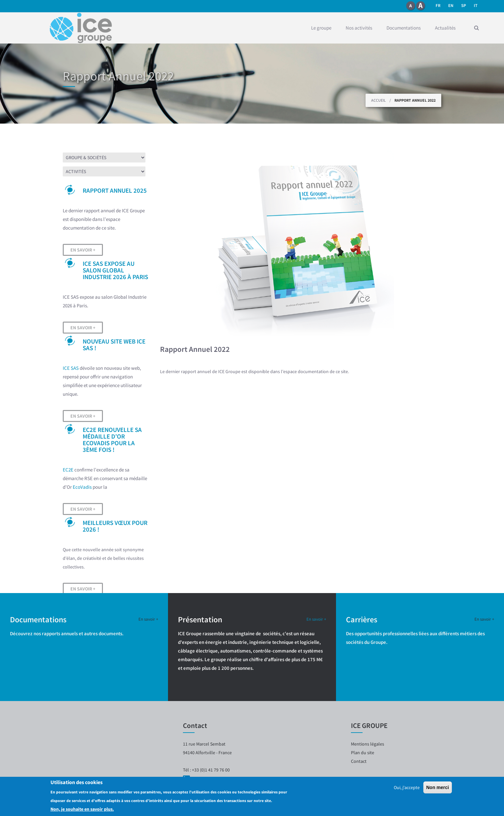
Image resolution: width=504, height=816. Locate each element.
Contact (359, 761)
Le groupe (321, 28)
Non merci (438, 788)
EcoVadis (82, 487)
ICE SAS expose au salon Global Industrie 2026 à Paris (115, 270)
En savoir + (83, 250)
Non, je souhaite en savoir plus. (82, 809)
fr (438, 5)
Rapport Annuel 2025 (115, 190)
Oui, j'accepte (407, 788)
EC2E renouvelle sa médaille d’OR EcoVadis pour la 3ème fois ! (112, 440)
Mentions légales (368, 744)
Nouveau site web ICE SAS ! (114, 345)
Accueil (378, 100)
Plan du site (363, 753)
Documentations (404, 28)
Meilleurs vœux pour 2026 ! (115, 526)
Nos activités (359, 28)
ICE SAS (71, 368)
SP (464, 5)
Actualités (445, 28)
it (476, 5)
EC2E (68, 470)
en (451, 5)
